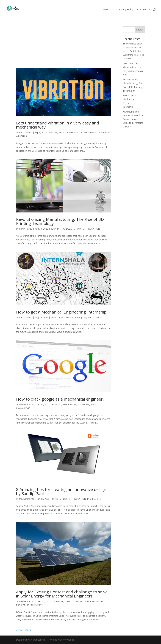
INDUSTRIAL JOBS (70, 317)
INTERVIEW (83, 404)
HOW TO (63, 132)
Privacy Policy (126, 10)
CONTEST (58, 601)
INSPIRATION (69, 404)
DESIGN (53, 132)
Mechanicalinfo (27, 404)
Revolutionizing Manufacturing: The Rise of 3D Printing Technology (60, 221)
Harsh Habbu (26, 132)
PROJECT (21, 605)
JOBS (84, 317)
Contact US (143, 10)
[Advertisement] (63, 45)
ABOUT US (109, 10)
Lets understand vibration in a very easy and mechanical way (57, 125)
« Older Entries (23, 630)
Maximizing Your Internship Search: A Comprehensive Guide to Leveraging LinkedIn (133, 119)
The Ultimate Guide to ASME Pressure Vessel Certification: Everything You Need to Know (133, 51)
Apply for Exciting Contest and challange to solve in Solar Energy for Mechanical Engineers (62, 594)
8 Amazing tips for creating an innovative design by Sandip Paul (61, 491)
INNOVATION (93, 229)
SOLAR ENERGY (35, 605)
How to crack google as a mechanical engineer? (60, 399)
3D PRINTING (58, 229)
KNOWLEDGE (95, 317)
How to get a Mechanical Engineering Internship (61, 312)
